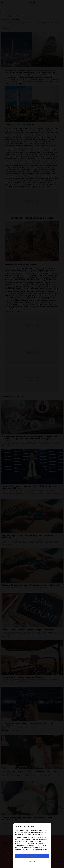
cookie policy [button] (39, 834)
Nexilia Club (32, 861)
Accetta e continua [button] (32, 856)
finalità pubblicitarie (33, 848)
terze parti (43, 838)
